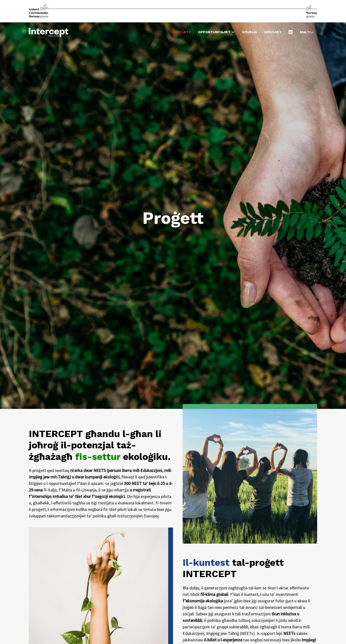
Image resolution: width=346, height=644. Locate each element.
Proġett (182, 32)
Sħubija (249, 32)
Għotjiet (273, 32)
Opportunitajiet (216, 32)
